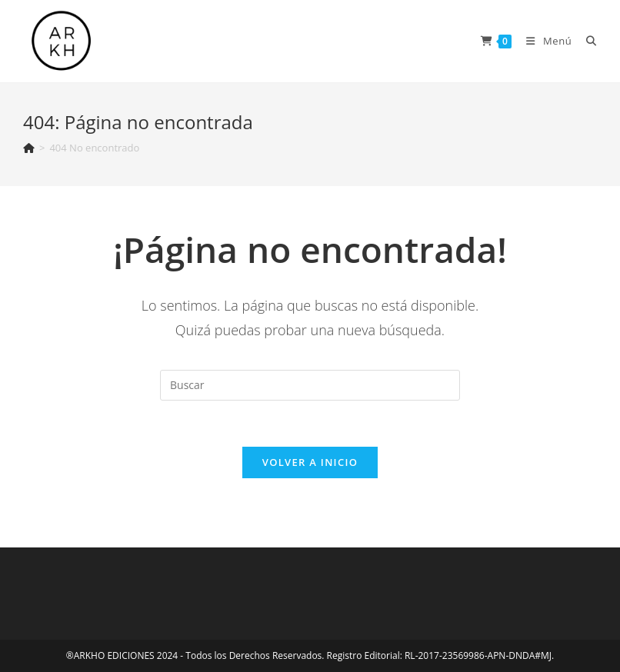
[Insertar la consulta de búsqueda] (310, 385)
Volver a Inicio (310, 462)
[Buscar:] (586, 41)
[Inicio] (29, 148)
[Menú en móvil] (545, 41)
